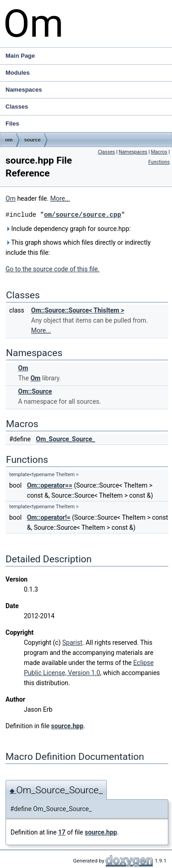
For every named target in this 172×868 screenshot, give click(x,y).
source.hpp (67, 726)
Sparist (72, 643)
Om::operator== (50, 485)
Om (11, 198)
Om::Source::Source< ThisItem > (78, 310)
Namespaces (88, 90)
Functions (159, 162)
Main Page (20, 56)
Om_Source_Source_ (65, 439)
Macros (159, 152)
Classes (88, 107)
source (33, 140)
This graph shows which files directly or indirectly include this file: (78, 247)
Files (88, 124)
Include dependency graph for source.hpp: (68, 229)
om (9, 140)
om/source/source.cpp (83, 215)
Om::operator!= (49, 517)
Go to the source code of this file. (53, 269)
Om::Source (35, 391)
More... (60, 198)
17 (62, 832)
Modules (18, 73)
